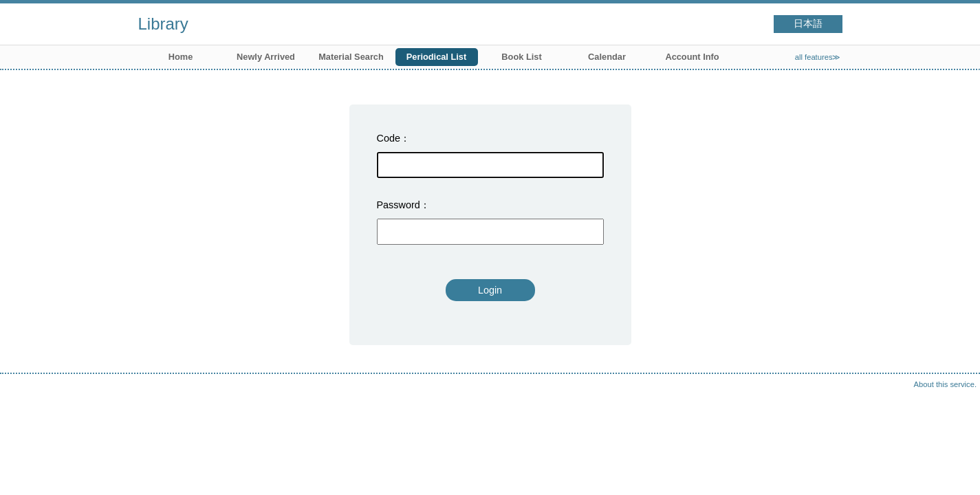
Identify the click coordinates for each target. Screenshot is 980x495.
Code (389, 138)
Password (399, 205)
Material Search (351, 57)
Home (181, 57)
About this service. (945, 384)
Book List (521, 57)
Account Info (692, 57)
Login (490, 290)
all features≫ (818, 57)
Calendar (607, 57)
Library (163, 24)
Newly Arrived (266, 57)
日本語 (808, 24)
